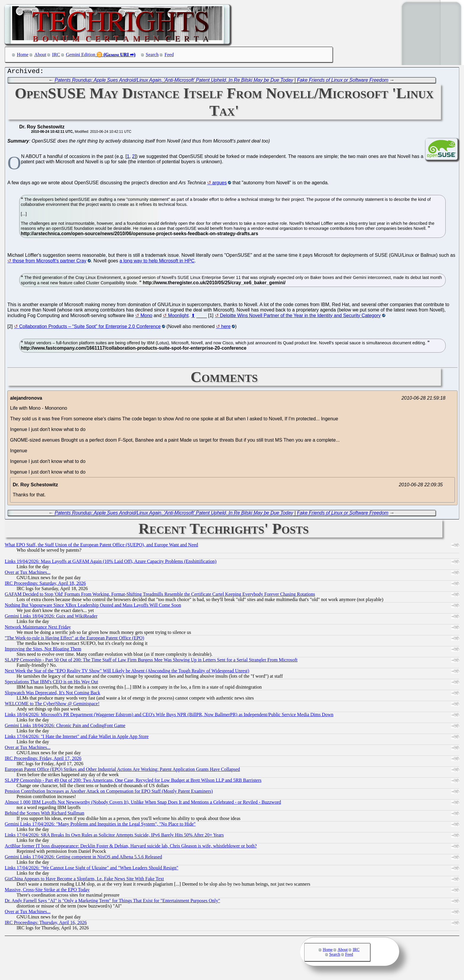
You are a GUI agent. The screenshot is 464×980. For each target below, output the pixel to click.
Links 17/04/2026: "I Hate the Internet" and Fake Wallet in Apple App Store (77, 738)
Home (23, 55)
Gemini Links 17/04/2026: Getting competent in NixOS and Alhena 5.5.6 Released (83, 858)
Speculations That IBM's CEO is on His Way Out (51, 683)
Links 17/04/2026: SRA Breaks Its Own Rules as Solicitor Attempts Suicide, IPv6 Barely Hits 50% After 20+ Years (114, 836)
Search (152, 55)
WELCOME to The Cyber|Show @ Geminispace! (52, 705)
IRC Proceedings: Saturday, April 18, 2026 (45, 585)
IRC (56, 55)
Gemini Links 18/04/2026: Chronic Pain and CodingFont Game (65, 727)
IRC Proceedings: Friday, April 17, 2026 (43, 760)
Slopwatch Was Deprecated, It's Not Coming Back (53, 694)
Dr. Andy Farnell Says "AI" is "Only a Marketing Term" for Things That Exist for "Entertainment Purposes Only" (112, 902)
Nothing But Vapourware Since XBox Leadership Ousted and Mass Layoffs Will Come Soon (93, 607)
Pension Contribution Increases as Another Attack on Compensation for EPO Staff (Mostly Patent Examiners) (109, 793)
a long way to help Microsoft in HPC (157, 262)
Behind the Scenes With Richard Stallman (45, 814)
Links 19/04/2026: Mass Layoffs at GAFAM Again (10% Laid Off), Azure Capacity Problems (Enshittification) (111, 563)
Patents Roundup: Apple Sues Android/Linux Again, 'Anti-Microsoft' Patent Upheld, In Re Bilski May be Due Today (174, 81)
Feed (169, 55)
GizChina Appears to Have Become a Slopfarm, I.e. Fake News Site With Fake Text (84, 880)
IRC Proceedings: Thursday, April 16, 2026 (46, 924)
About (40, 55)
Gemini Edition (81, 55)
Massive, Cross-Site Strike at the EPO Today (47, 891)
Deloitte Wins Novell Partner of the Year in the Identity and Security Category (300, 317)
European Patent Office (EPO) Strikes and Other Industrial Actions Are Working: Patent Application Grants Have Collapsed (122, 771)
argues (219, 184)
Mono (146, 317)
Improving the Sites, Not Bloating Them (43, 650)
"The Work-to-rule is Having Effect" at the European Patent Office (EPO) (74, 639)
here (226, 328)
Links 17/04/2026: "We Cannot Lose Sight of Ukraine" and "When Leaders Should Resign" (92, 869)
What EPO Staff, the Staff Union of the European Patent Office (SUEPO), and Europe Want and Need (101, 546)
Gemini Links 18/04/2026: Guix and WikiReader (51, 617)
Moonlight (178, 317)
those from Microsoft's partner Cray (49, 262)
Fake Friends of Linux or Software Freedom (343, 81)
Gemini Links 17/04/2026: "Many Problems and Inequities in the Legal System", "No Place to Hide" (100, 825)
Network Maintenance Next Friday (38, 628)
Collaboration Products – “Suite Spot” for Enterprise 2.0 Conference (90, 328)
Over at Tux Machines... (28, 574)
